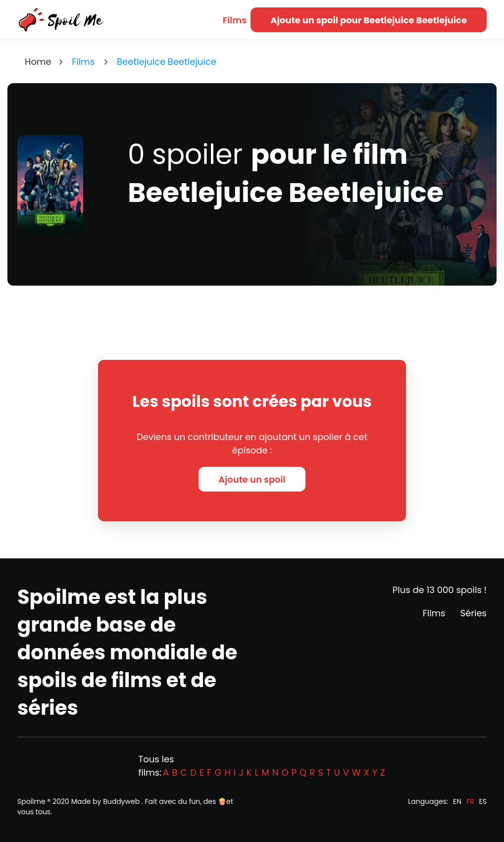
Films (235, 20)
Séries (474, 613)
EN (457, 801)
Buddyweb (121, 801)
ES (483, 801)
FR (470, 801)
